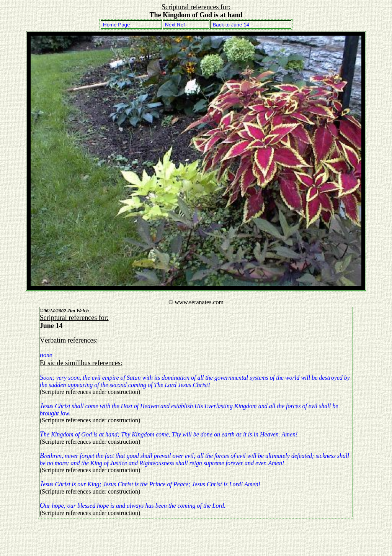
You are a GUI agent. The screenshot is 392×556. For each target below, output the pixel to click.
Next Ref (175, 25)
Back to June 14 (231, 25)
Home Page (116, 25)
